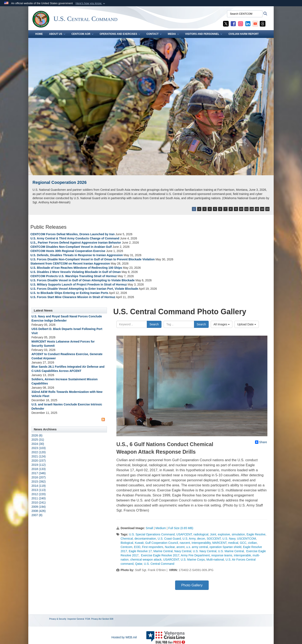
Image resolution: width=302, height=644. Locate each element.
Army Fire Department (195, 555)
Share (261, 442)
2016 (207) (39, 477)
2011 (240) (39, 498)
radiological (201, 534)
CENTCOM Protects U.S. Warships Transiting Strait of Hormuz (74, 276)
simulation (238, 534)
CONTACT (154, 34)
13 (257, 209)
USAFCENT (184, 534)
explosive (224, 534)
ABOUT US (57, 34)
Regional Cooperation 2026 (60, 182)
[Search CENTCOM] (245, 14)
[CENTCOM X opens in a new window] (226, 23)
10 (241, 209)
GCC (243, 543)
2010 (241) (39, 502)
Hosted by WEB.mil (124, 637)
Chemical (127, 539)
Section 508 (108, 619)
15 (267, 209)
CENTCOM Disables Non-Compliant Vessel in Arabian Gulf (71, 247)
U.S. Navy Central (205, 551)
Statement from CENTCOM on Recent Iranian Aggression (70, 264)
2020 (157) (39, 461)
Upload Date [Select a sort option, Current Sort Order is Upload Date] (247, 324)
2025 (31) (38, 440)
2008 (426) (39, 511)
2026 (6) (37, 435)
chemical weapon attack (146, 560)
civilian (253, 543)
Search (154, 324)
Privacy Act (96, 619)
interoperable (242, 555)
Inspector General (76, 619)
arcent (180, 547)
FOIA (88, 619)
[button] (91, 3)
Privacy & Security (58, 619)
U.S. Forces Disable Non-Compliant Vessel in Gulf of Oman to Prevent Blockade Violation (93, 259)
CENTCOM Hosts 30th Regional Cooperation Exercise (68, 251)
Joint (213, 534)
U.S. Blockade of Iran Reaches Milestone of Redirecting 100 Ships (76, 268)
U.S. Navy (229, 539)
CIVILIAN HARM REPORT (243, 34)
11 (246, 209)
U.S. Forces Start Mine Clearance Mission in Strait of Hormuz (73, 297)
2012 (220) (39, 494)
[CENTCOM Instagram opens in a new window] (241, 23)
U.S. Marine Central (231, 551)
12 (252, 209)
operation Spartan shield (225, 547)
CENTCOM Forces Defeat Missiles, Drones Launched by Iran (72, 234)
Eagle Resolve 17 (140, 551)
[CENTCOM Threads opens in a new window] (263, 23)
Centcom (126, 547)
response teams (222, 555)
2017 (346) (39, 473)
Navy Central (183, 551)
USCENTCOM (246, 539)
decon (201, 539)
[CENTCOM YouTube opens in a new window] (255, 23)
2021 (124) (39, 456)
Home (39, 34)
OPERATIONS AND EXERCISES (120, 34)
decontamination (145, 539)
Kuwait (139, 543)
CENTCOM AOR (82, 34)
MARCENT (219, 543)
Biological (127, 543)
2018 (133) (39, 469)
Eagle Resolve (256, 534)
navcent (185, 543)
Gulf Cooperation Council (162, 543)
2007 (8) (37, 515)
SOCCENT (214, 539)
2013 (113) (39, 490)
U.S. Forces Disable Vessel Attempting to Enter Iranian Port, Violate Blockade (84, 289)
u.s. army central (197, 547)
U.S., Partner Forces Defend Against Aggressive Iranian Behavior (76, 243)
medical (233, 543)
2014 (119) (39, 486)
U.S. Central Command (159, 564)
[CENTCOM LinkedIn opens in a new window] (248, 23)
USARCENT (171, 560)
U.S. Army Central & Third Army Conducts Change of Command (75, 238)
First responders (153, 547)
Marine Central (163, 551)
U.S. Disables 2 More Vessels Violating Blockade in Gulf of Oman (76, 272)
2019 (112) (39, 465)
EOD (137, 547)
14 (262, 209)
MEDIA (173, 34)
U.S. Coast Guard (169, 539)
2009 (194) (39, 507)
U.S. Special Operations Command (152, 534)
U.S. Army (189, 539)
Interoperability (201, 543)
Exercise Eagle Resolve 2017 (160, 555)
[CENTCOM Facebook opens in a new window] (233, 23)
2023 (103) (39, 448)
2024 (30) (38, 444)
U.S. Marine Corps (193, 560)
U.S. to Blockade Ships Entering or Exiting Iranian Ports (69, 293)
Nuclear (170, 547)
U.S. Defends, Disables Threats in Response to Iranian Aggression (77, 255)
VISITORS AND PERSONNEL (204, 34)
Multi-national (215, 560)
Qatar (139, 564)
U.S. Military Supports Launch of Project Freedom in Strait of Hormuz (79, 284)
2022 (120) (39, 452)
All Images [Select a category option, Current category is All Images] (222, 324)
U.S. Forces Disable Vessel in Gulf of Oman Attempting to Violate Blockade (83, 280)
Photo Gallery (192, 585)
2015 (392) (39, 482)
